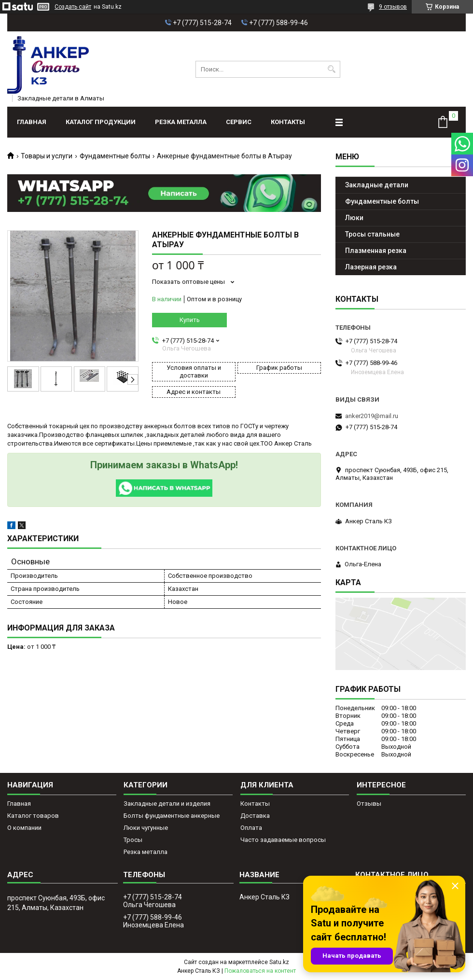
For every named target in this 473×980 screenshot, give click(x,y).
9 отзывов (393, 7)
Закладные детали (377, 185)
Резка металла (181, 122)
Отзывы (369, 804)
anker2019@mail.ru (372, 416)
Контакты (288, 122)
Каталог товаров (33, 816)
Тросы (133, 840)
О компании (24, 828)
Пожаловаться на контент (260, 971)
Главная (32, 122)
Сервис (239, 122)
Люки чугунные (146, 828)
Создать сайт (73, 7)
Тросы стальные (372, 234)
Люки (354, 218)
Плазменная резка (376, 251)
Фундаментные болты (115, 156)
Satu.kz (279, 962)
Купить (190, 320)
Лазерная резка (371, 267)
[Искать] (332, 69)
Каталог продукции (101, 122)
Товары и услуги (47, 156)
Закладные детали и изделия (167, 804)
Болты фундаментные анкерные (172, 816)
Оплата (251, 828)
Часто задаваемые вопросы (283, 840)
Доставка (255, 816)
